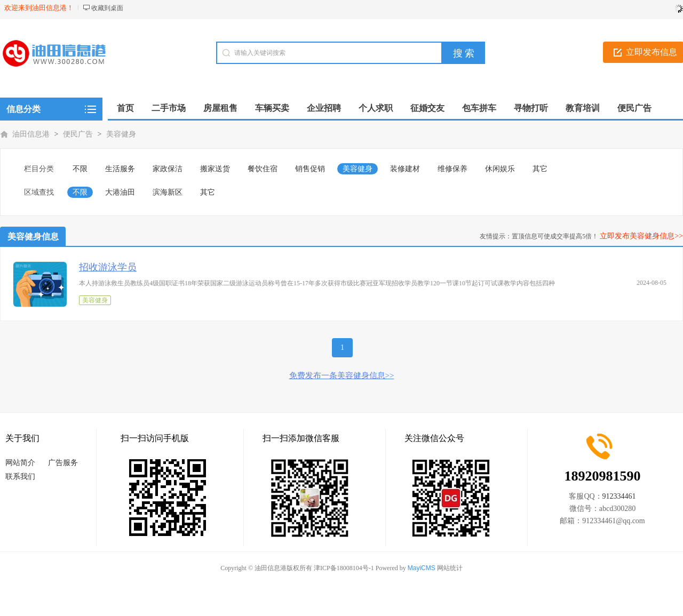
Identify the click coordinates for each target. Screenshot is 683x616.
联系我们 (20, 477)
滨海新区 (168, 192)
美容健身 (121, 134)
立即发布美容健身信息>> (641, 236)
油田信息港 (31, 134)
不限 (80, 169)
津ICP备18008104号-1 (344, 568)
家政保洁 (168, 169)
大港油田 (120, 192)
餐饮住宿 (263, 169)
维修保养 (452, 169)
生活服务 (120, 169)
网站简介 (20, 463)
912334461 (619, 496)
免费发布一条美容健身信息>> (342, 375)
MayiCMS (422, 568)
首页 (125, 108)
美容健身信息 (33, 237)
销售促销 (310, 169)
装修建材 (405, 169)
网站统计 (450, 568)
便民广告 (78, 134)
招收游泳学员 (108, 267)
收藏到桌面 (107, 8)
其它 (540, 169)
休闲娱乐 (500, 169)
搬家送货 (215, 169)
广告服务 (63, 463)
